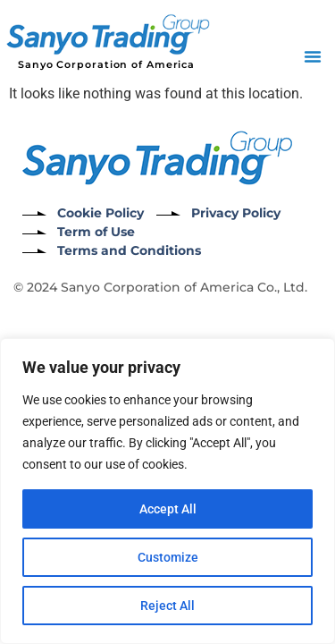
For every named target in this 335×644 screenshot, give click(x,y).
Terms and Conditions (129, 250)
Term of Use (96, 232)
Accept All (168, 509)
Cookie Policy (100, 213)
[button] (313, 56)
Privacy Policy (236, 213)
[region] (167, 491)
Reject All (167, 606)
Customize (168, 557)
